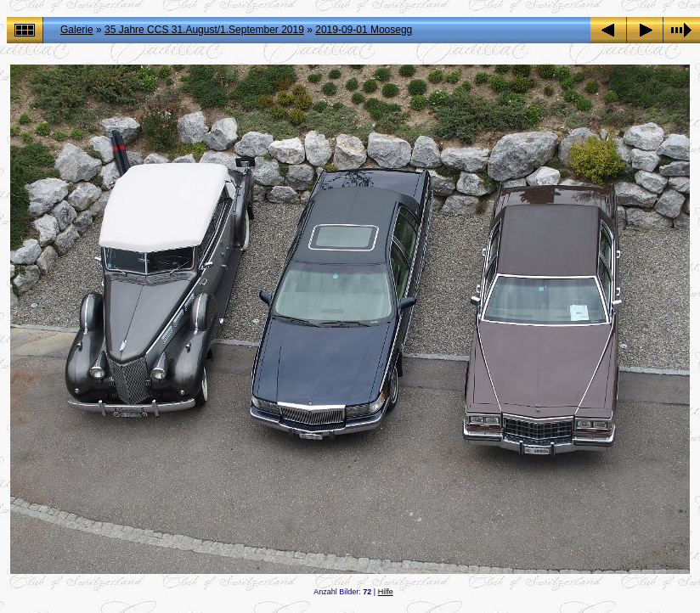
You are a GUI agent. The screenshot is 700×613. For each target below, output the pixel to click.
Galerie (77, 30)
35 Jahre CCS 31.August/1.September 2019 (204, 30)
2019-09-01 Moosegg (364, 30)
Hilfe (386, 592)
